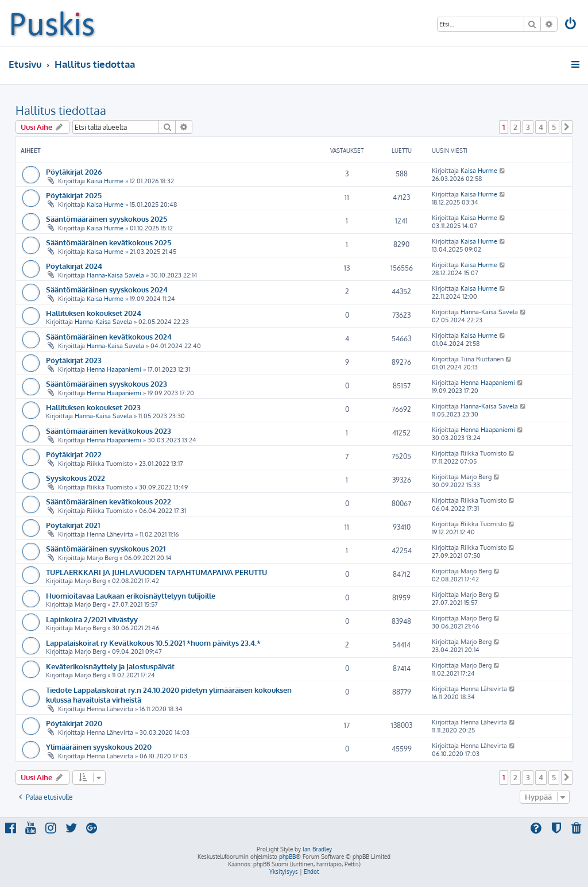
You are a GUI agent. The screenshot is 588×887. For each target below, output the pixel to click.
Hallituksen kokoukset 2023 (93, 407)
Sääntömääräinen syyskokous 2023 (107, 383)
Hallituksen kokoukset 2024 (94, 313)
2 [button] (515, 127)
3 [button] (528, 127)
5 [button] (554, 127)
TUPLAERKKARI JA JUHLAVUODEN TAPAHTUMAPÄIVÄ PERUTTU (156, 572)
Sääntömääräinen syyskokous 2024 (107, 289)
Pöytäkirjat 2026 (74, 171)
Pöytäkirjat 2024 (74, 266)
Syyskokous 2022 (76, 478)
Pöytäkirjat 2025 (74, 195)
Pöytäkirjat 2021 (73, 525)
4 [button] (541, 127)
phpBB (287, 857)
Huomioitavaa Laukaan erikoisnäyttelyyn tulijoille (131, 595)
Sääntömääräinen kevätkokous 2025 (109, 242)
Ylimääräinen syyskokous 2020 (99, 747)
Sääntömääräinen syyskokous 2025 (107, 219)
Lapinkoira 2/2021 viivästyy (92, 619)
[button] (567, 127)
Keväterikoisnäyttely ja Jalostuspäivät (110, 666)
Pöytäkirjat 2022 (74, 454)
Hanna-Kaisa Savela (115, 275)
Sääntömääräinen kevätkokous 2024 (109, 336)
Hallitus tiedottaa (61, 110)
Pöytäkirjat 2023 (74, 360)
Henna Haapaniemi (114, 369)
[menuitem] (571, 25)
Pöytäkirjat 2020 (74, 723)
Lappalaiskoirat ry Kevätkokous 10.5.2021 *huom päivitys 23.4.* (153, 643)
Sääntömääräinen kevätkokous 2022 (109, 501)
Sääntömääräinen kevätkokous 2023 (109, 431)
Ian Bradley (317, 849)
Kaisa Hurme (105, 181)
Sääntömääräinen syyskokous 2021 (106, 548)
